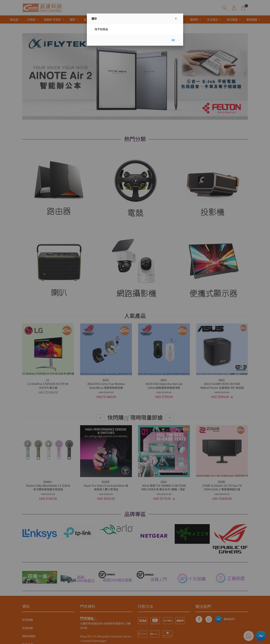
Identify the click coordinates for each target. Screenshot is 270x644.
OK (173, 40)
